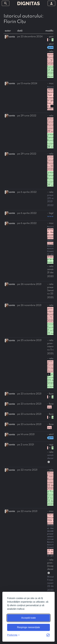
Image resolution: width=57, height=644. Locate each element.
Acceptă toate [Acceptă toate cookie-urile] (28, 618)
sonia (12, 37)
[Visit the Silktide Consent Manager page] (48, 635)
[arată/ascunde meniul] (6, 3)
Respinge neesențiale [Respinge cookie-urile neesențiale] (28, 627)
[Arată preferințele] (13, 635)
